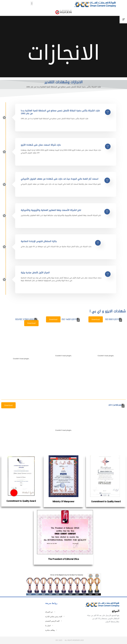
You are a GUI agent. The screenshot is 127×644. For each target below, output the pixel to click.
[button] (32, 3)
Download (96, 319)
